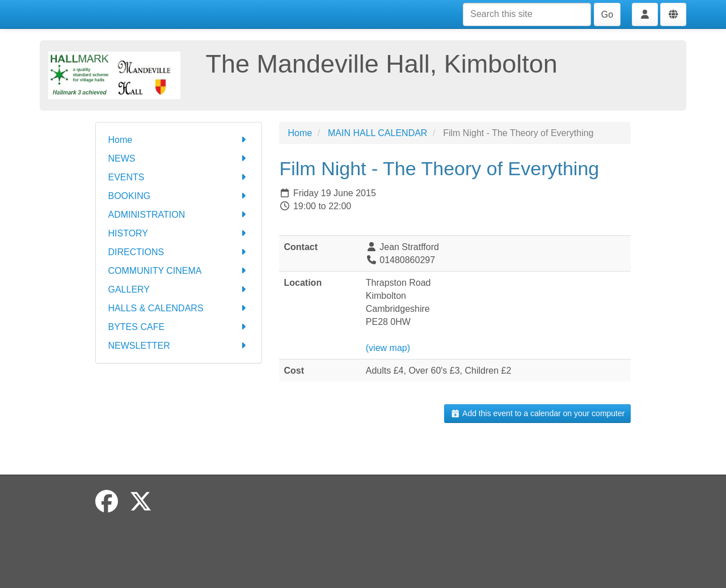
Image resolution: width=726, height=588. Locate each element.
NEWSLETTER (179, 346)
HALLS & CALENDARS (179, 308)
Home (179, 140)
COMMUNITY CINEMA (179, 271)
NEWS (179, 158)
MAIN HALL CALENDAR (377, 133)
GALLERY (179, 289)
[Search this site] (527, 14)
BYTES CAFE (179, 327)
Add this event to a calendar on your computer (537, 413)
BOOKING (179, 196)
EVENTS (179, 177)
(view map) (388, 348)
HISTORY (179, 233)
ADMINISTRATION (179, 215)
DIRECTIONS (179, 252)
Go (607, 14)
